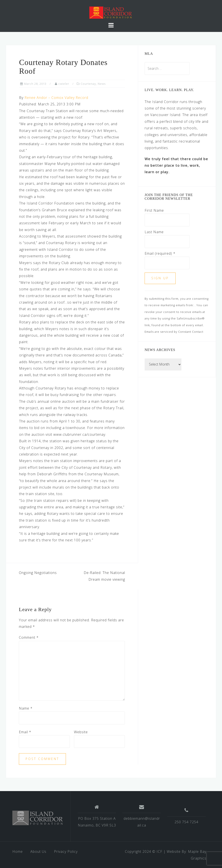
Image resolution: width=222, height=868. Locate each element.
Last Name (154, 232)
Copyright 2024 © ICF (144, 851)
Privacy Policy (66, 851)
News (102, 84)
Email (25, 732)
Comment (29, 637)
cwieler (64, 84)
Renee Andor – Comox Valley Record (56, 98)
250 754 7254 (186, 822)
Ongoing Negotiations (38, 573)
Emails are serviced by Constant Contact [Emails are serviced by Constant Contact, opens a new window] (174, 332)
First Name (154, 210)
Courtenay (88, 84)
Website (81, 732)
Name (26, 708)
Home (18, 851)
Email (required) (160, 253)
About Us (38, 851)
